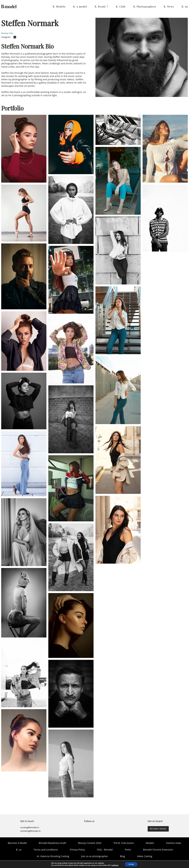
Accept (131, 864)
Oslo (11, 33)
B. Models (59, 6)
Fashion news (174, 843)
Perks (128, 850)
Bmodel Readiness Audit (52, 843)
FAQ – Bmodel (105, 850)
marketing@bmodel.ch (30, 831)
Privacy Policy (77, 850)
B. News (169, 6)
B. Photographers (145, 6)
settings (115, 865)
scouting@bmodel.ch (30, 827)
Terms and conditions (46, 850)
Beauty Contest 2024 (90, 843)
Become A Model (17, 843)
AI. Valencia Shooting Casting (53, 856)
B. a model (80, 6)
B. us (185, 6)
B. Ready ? (101, 6)
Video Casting (145, 856)
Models (150, 843)
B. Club (121, 6)
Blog (122, 856)
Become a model (158, 829)
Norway (5, 33)
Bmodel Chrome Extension (158, 850)
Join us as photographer (95, 856)
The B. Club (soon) (124, 843)
